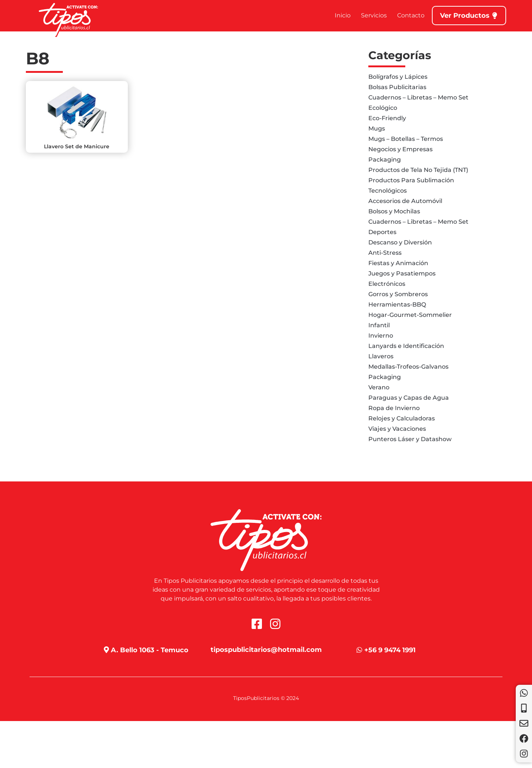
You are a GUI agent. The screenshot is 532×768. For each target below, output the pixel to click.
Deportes (382, 232)
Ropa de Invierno (394, 408)
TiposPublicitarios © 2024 (266, 698)
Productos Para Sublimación (411, 180)
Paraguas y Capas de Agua (409, 398)
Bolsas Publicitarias (397, 87)
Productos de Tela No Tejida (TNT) (418, 170)
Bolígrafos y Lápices (398, 77)
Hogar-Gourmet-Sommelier (410, 315)
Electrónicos (387, 284)
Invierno (381, 336)
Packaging (385, 160)
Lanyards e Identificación (406, 346)
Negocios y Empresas (400, 149)
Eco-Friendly (387, 118)
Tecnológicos (388, 191)
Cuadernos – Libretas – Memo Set (418, 97)
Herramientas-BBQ (397, 305)
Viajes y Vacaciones (397, 429)
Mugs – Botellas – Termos (406, 139)
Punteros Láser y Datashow (410, 439)
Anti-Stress (385, 253)
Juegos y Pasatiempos (402, 273)
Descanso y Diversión (400, 242)
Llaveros (381, 356)
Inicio (343, 15)
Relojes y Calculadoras (402, 418)
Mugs (377, 128)
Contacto (411, 15)
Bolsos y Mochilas (394, 211)
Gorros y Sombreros (398, 294)
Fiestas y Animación (398, 263)
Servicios (374, 15)
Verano (379, 387)
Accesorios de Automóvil (405, 201)
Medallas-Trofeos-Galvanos (408, 367)
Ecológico (383, 108)
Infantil (379, 325)
